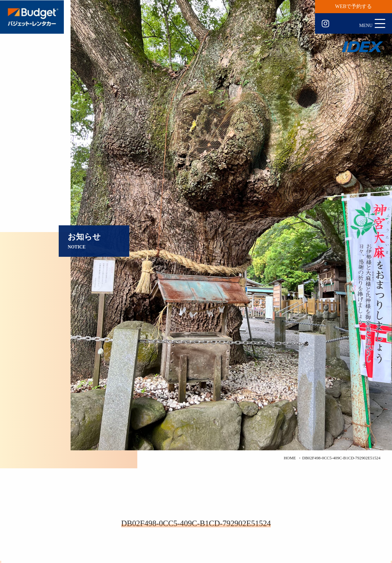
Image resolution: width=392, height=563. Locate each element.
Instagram (325, 24)
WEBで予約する (354, 6)
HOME (290, 458)
